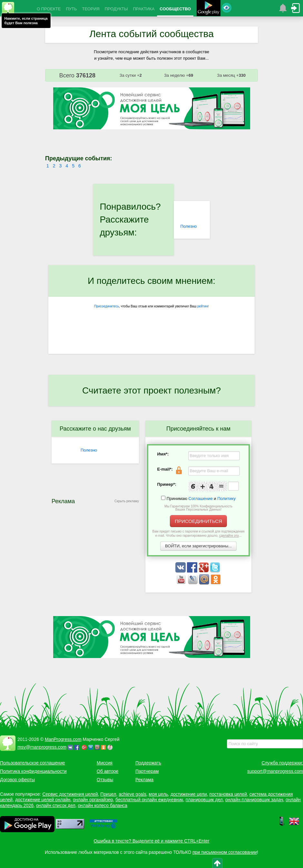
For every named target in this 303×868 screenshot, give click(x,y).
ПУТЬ (71, 9)
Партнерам (147, 771)
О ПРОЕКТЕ (49, 9)
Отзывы (105, 780)
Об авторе (108, 771)
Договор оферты (17, 780)
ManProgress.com (63, 739)
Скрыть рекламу (127, 501)
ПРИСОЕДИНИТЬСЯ (198, 521)
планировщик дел (204, 800)
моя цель (159, 794)
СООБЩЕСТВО (175, 9)
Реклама (144, 780)
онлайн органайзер (93, 800)
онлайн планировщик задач (254, 800)
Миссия (105, 763)
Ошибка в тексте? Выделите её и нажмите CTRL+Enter (152, 841)
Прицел (108, 794)
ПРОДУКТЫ (116, 9)
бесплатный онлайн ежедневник (149, 800)
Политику (226, 499)
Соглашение (201, 499)
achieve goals (132, 794)
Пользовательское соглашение (33, 763)
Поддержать (148, 763)
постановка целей (228, 794)
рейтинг (203, 306)
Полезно (188, 226)
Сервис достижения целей (70, 794)
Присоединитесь (107, 306)
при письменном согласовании (225, 852)
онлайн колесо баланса (102, 805)
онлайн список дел (56, 805)
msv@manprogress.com (42, 747)
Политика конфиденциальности (33, 771)
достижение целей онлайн (43, 800)
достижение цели (189, 794)
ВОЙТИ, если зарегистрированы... (198, 546)
